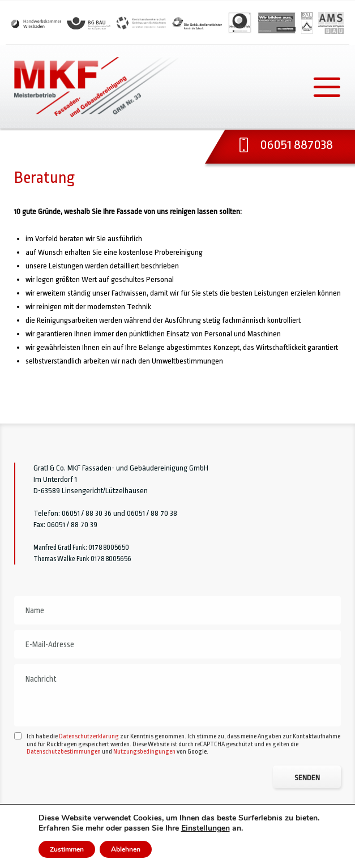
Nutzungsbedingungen (144, 787)
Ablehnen (126, 849)
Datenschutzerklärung (89, 771)
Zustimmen (67, 849)
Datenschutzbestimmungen (64, 787)
